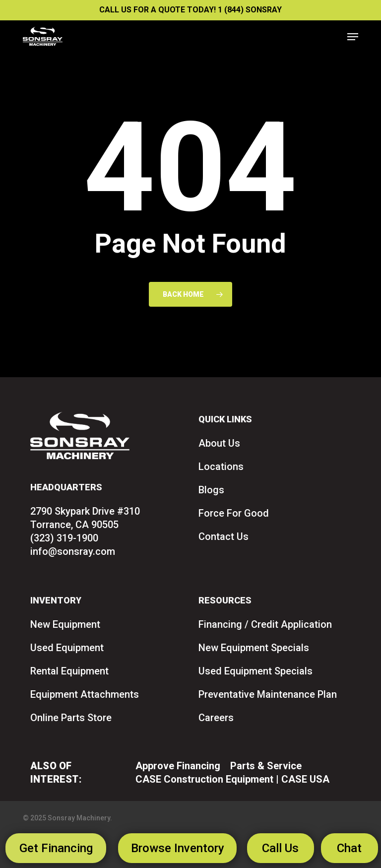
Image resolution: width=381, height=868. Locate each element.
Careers (216, 718)
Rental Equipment (69, 671)
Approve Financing (178, 766)
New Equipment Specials (254, 648)
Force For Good (234, 513)
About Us (219, 443)
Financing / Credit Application (265, 624)
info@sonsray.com (73, 551)
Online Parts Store (71, 718)
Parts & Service (266, 766)
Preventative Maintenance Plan (268, 694)
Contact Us (223, 536)
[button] (353, 37)
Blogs (211, 490)
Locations (221, 467)
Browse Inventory (178, 848)
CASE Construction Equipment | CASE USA (232, 779)
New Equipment (65, 624)
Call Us (280, 848)
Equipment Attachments (85, 694)
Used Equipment (67, 648)
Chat (349, 848)
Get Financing (56, 848)
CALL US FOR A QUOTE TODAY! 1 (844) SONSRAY (190, 10)
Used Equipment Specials (255, 671)
